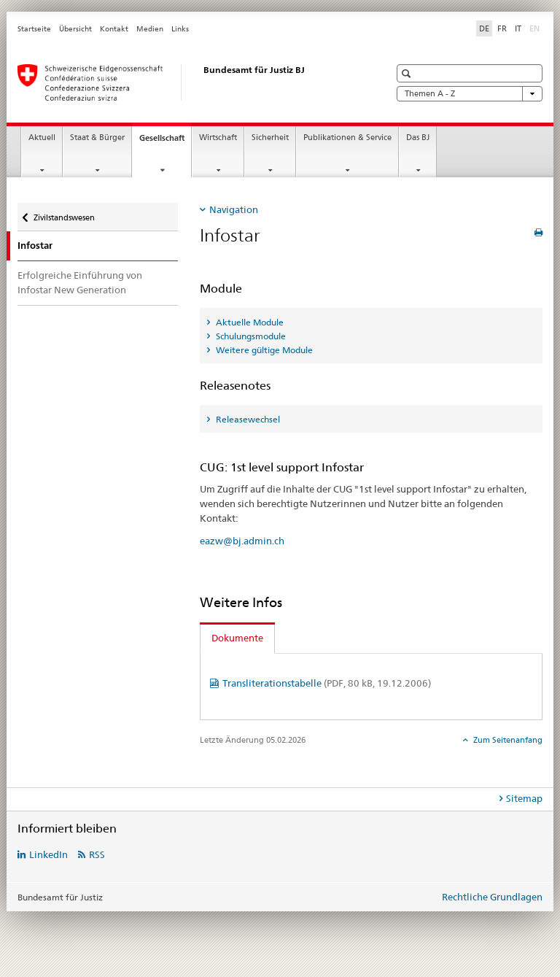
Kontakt (114, 29)
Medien (150, 29)
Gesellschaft (165, 142)
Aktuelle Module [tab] (249, 322)
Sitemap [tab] (524, 798)
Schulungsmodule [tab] (250, 336)
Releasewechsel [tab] (247, 419)
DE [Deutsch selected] (484, 28)
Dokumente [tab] (237, 638)
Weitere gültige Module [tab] (263, 350)
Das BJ (418, 138)
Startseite (34, 29)
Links (180, 29)
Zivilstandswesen (64, 213)
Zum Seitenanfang (507, 740)
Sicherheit (270, 138)
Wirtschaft (218, 138)
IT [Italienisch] (518, 28)
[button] (408, 73)
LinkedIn (48, 854)
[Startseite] (189, 82)
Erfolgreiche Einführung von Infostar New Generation (80, 282)
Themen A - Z (470, 94)
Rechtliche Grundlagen (492, 897)
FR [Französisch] (502, 28)
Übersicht (75, 29)
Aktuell (42, 138)
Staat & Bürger (97, 138)
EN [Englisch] (536, 28)
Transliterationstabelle (327, 683)
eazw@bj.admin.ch (242, 541)
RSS (97, 854)
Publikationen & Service (347, 138)
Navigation (234, 209)
